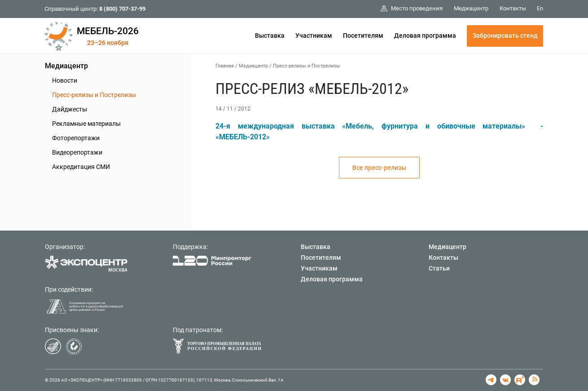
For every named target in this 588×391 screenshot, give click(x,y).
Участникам (314, 36)
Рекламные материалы (86, 124)
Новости (65, 80)
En (540, 8)
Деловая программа (425, 36)
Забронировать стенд (505, 36)
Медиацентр (66, 66)
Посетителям (363, 36)
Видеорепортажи (77, 152)
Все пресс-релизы (379, 168)
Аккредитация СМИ (81, 167)
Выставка (270, 36)
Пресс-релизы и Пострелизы (94, 95)
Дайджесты (70, 109)
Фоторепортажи (76, 138)
